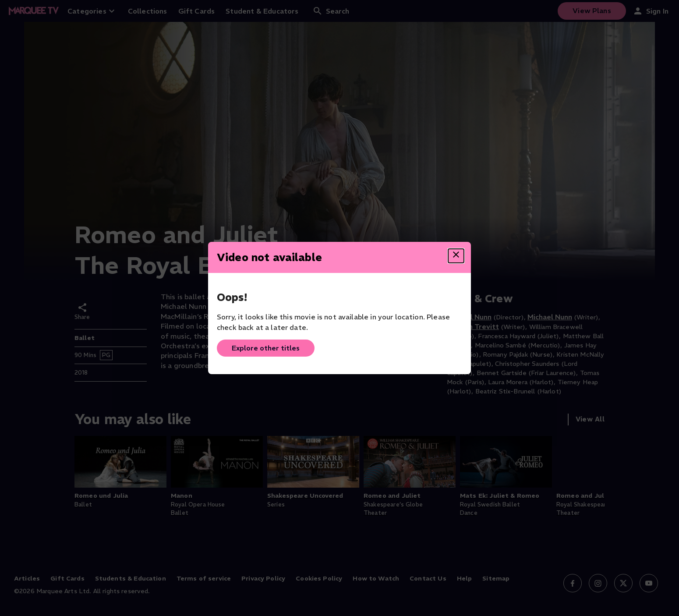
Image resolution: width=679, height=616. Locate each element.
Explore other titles (266, 348)
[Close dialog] (456, 256)
